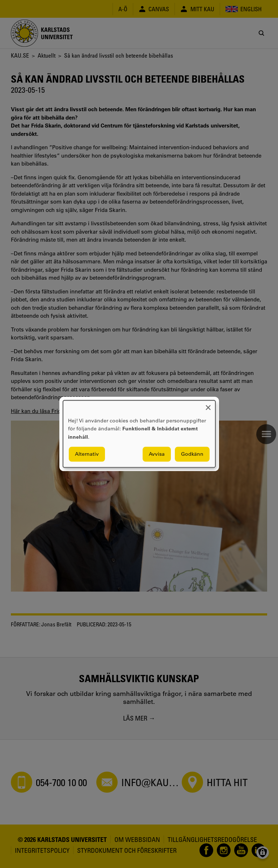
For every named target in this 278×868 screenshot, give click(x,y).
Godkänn (192, 454)
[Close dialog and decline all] (208, 405)
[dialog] (139, 434)
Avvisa (157, 454)
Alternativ (87, 454)
